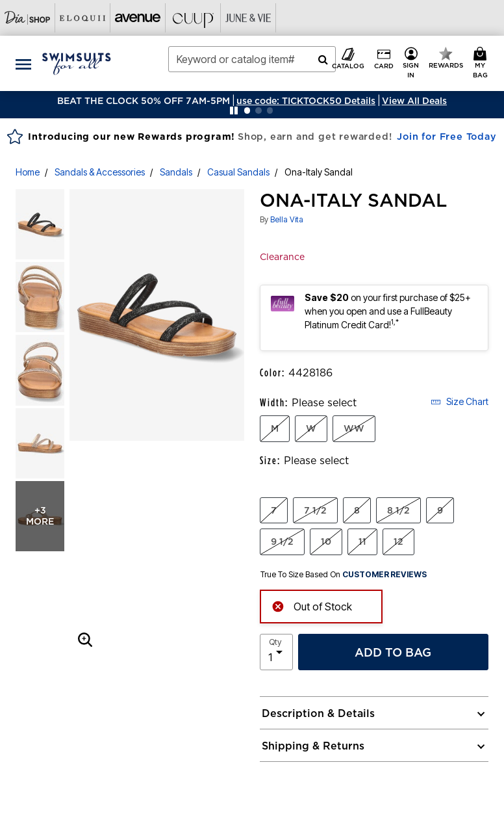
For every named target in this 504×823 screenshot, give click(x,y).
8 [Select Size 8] (357, 510)
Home (28, 172)
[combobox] (252, 59)
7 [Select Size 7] (274, 510)
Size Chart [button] (460, 401)
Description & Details (318, 713)
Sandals (176, 172)
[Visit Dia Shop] (28, 18)
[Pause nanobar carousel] (234, 111)
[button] (306, 101)
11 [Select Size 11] (362, 542)
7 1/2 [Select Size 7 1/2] (315, 510)
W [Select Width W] (311, 428)
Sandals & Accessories (100, 172)
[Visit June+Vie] (248, 18)
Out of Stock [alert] (312, 606)
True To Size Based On (344, 575)
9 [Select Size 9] (440, 510)
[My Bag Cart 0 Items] (482, 63)
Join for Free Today (447, 137)
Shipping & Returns (313, 746)
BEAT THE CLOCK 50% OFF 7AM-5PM (144, 101)
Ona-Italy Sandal (319, 172)
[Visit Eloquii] (83, 18)
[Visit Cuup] (193, 18)
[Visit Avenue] (138, 18)
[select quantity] (276, 652)
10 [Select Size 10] (326, 542)
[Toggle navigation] (23, 63)
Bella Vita (287, 219)
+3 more (40, 516)
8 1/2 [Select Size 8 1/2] (398, 510)
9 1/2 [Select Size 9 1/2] (282, 542)
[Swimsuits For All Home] (77, 62)
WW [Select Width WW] (354, 428)
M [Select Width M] (275, 428)
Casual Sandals (238, 172)
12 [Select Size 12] (398, 542)
